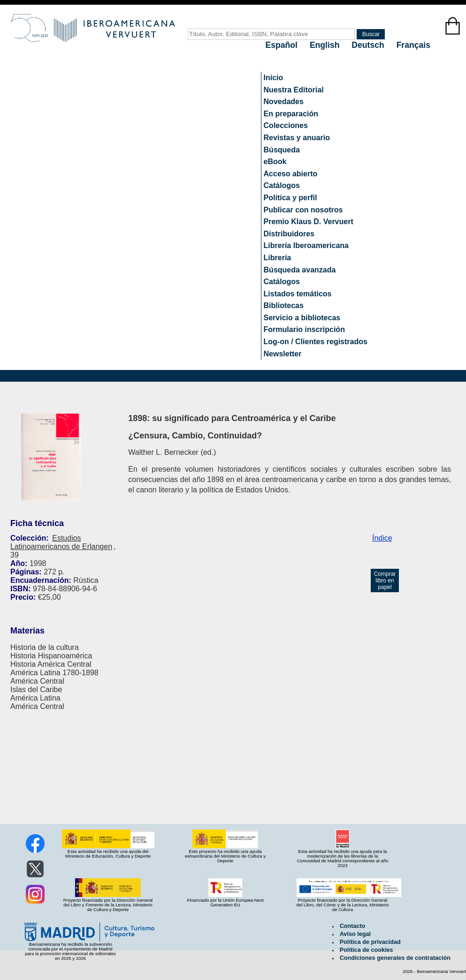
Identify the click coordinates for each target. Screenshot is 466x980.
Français (413, 45)
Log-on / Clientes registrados (316, 342)
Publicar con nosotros (303, 210)
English (326, 45)
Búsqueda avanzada (300, 270)
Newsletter (283, 354)
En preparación (291, 114)
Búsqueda (282, 150)
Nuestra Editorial (294, 90)
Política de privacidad (370, 942)
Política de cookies (367, 950)
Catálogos (282, 185)
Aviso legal (355, 934)
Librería (278, 258)
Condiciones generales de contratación (395, 958)
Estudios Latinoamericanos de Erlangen (61, 542)
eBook (275, 162)
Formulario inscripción (304, 329)
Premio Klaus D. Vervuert (309, 222)
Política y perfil (290, 198)
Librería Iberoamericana (306, 245)
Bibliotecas (284, 305)
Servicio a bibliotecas (302, 318)
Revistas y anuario (297, 138)
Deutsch (369, 45)
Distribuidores (289, 234)
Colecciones (286, 125)
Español (283, 45)
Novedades (284, 102)
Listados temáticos (298, 294)
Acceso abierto (291, 174)
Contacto (353, 926)
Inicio (274, 78)
